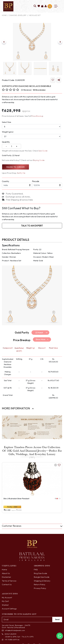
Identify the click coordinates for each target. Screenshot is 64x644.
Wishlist (5, 605)
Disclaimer (7, 577)
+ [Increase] (17, 146)
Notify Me (21, 173)
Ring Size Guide (40, 573)
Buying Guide (39, 160)
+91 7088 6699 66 (11, 640)
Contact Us (7, 585)
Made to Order (15, 167)
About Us (6, 573)
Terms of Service (9, 581)
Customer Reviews (12, 526)
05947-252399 (9, 634)
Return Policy (40, 585)
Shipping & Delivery (42, 581)
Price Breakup (37, 116)
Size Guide (43, 151)
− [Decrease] (6, 146)
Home (4, 15)
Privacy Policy (40, 588)
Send (57, 619)
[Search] (35, 6)
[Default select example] (40, 333)
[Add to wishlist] (39, 6)
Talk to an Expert (32, 226)
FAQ (36, 570)
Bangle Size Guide (42, 577)
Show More (40, 339)
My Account (7, 598)
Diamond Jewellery (18, 15)
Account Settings (9, 609)
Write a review (39, 90)
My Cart (5, 601)
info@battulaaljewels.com (13, 630)
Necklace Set (35, 15)
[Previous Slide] (4, 42)
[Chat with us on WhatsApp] (60, 636)
